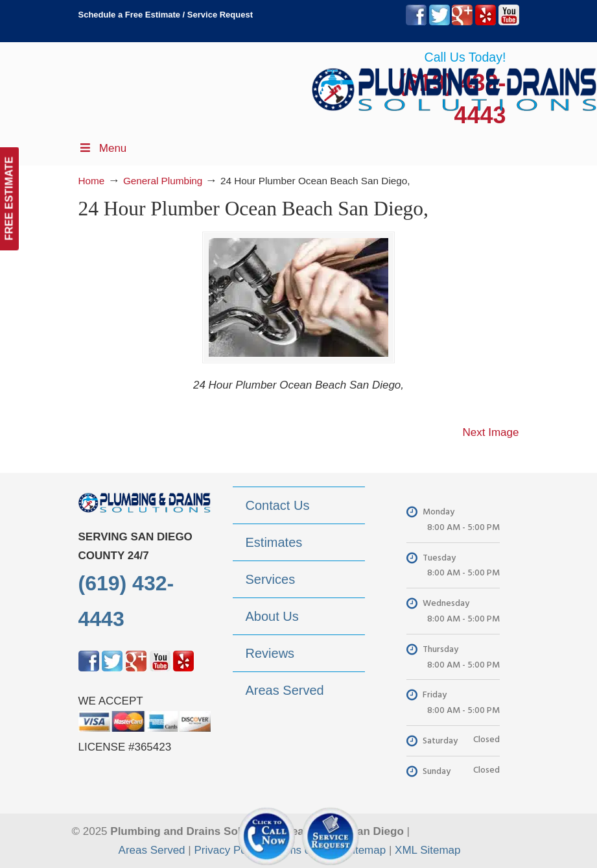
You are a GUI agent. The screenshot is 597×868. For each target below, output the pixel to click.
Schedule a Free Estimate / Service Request (166, 15)
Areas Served (152, 850)
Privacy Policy (228, 850)
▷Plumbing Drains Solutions (454, 85)
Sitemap (366, 850)
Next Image (491, 432)
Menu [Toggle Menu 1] (103, 148)
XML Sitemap (427, 850)
